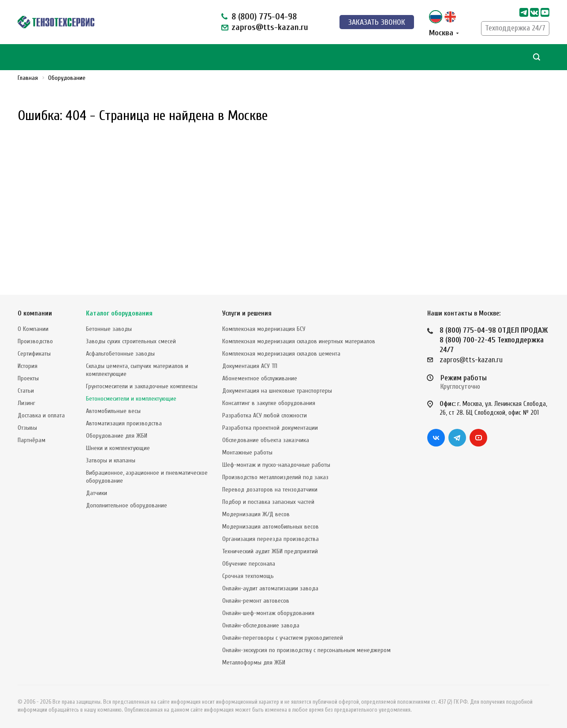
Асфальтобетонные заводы (120, 352)
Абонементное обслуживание (260, 377)
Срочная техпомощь (248, 574)
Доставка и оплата (41, 414)
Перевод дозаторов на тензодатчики (270, 488)
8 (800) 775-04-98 (264, 17)
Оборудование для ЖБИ (117, 434)
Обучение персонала (249, 562)
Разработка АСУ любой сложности (265, 414)
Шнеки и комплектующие (118, 446)
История (28, 364)
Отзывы (27, 426)
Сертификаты (34, 352)
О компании (35, 312)
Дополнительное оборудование (127, 504)
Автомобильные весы (113, 409)
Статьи (26, 389)
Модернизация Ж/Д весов (256, 512)
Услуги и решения (247, 312)
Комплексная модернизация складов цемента (281, 352)
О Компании (33, 327)
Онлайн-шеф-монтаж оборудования (268, 611)
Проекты (28, 377)
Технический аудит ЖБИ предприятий (270, 550)
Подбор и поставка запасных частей (268, 500)
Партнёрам (32, 438)
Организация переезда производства (270, 537)
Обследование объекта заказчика (266, 438)
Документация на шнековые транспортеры (277, 389)
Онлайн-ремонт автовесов (256, 599)
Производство (35, 340)
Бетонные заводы (109, 327)
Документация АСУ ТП (250, 364)
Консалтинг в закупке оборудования (269, 401)
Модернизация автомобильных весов (270, 525)
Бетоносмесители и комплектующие (131, 397)
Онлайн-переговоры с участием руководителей (283, 636)
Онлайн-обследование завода (261, 624)
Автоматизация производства (124, 422)
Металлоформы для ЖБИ (254, 661)
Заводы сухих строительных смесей (131, 340)
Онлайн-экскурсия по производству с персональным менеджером (306, 648)
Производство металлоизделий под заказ (275, 475)
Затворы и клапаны (111, 459)
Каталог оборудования (119, 312)
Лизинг (26, 401)
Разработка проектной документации (270, 426)
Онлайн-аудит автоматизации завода (270, 587)
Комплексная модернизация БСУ (264, 327)
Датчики (97, 491)
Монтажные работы (247, 451)
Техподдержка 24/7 (515, 28)
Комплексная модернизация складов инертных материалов (299, 340)
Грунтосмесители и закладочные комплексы (142, 385)
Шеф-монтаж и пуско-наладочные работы (276, 463)
